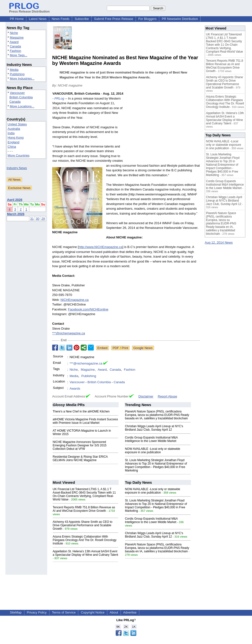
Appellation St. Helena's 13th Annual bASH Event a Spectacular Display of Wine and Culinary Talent (85, 553)
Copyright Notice (93, 612)
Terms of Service (64, 612)
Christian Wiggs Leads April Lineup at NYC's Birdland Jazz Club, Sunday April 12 (154, 428)
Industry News (17, 168)
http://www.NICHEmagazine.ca (101, 247)
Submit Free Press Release (114, 19)
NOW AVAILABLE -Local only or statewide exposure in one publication (153, 451)
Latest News (38, 19)
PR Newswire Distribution (180, 19)
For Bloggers (147, 19)
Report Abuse (167, 396)
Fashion (16, 51)
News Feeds (61, 19)
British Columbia (21, 97)
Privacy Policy (37, 612)
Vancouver (17, 93)
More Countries (19, 155)
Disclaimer (146, 396)
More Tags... (19, 55)
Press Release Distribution (29, 10)
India (11, 133)
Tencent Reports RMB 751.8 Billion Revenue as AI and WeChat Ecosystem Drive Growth (84, 509)
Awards (75, 388)
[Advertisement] (163, 127)
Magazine (17, 37)
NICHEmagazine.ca (75, 300)
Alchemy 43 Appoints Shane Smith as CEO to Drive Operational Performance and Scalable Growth (83, 525)
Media (14, 70)
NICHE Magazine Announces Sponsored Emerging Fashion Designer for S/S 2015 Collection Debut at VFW (80, 445)
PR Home (17, 19)
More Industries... (22, 79)
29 (43, 219)
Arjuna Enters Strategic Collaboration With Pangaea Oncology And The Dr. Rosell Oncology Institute (85, 540)
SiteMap (16, 612)
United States (17, 124)
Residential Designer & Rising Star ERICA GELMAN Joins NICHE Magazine (80, 458)
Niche (14, 33)
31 (32, 219)
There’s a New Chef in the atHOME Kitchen (81, 411)
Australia (14, 129)
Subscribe (82, 19)
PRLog (59, 98)
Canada (16, 46)
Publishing (17, 74)
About (114, 612)
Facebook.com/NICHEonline (88, 309)
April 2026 (15, 200)
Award (14, 42)
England (14, 142)
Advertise (130, 612)
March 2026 (16, 214)
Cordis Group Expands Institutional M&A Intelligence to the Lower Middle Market (151, 439)
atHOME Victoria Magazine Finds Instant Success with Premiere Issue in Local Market (85, 421)
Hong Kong (16, 138)
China (12, 147)
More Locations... (22, 106)
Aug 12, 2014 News (219, 242)
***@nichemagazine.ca (69, 333)
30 (37, 219)
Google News (143, 348)
